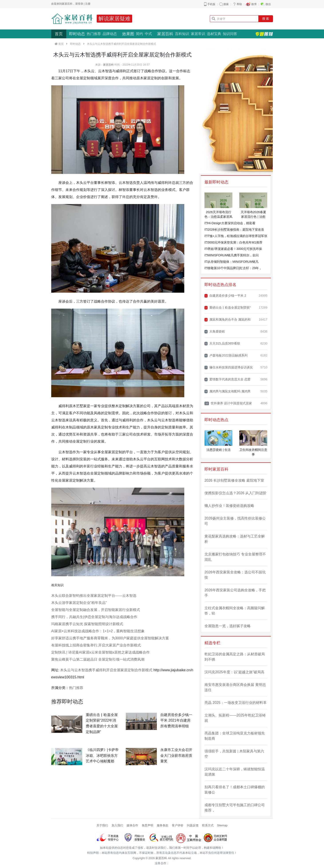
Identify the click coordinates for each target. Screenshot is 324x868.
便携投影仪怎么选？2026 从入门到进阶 (236, 493)
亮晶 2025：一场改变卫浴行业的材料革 (236, 703)
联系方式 (208, 825)
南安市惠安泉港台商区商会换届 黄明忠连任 (235, 687)
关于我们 (102, 825)
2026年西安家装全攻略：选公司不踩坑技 (235, 575)
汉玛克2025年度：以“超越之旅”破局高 (234, 672)
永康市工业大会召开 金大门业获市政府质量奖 (176, 755)
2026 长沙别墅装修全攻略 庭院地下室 (234, 480)
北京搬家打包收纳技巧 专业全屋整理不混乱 (235, 557)
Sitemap (222, 825)
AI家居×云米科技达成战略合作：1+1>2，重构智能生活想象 (98, 631)
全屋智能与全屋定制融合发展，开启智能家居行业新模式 (96, 610)
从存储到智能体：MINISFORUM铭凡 (232, 262)
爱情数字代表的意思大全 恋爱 (228, 379)
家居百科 (165, 34)
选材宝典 (214, 34)
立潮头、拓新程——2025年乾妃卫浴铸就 (235, 718)
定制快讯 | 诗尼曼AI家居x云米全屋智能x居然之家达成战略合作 (100, 652)
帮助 (239, 4)
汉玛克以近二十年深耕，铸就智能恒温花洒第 (235, 772)
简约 (139, 34)
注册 (88, 4)
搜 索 (266, 19)
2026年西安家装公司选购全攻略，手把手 (235, 593)
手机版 (211, 4)
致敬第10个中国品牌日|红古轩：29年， (233, 268)
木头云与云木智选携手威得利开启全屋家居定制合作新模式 (106, 670)
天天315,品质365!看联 (222, 344)
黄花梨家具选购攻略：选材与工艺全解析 (235, 539)
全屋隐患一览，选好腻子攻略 (228, 626)
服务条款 (163, 825)
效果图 (128, 34)
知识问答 (230, 34)
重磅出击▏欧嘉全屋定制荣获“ (228, 308)
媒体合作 (132, 825)
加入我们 (117, 825)
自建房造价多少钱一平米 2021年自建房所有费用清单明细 (176, 720)
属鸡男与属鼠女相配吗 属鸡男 (228, 391)
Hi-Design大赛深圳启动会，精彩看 (230, 223)
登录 (81, 4)
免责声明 (147, 825)
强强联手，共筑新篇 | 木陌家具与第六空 (234, 754)
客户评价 (178, 825)
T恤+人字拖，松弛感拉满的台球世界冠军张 (236, 236)
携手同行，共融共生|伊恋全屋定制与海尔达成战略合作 (94, 617)
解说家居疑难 (114, 18)
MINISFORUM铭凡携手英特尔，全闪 (232, 255)
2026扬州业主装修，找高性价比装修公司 (235, 521)
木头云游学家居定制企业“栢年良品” (79, 603)
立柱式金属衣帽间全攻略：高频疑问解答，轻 (235, 611)
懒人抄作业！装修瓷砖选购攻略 (229, 506)
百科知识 (182, 34)
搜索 (226, 4)
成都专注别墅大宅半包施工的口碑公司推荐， (235, 808)
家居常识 (198, 34)
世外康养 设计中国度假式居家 (228, 403)
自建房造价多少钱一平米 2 (225, 296)
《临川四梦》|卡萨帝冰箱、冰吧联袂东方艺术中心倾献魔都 (102, 755)
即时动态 (77, 34)
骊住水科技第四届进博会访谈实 (229, 367)
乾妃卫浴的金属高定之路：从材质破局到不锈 (235, 657)
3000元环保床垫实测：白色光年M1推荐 (233, 242)
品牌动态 (110, 34)
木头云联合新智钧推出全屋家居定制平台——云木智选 (94, 596)
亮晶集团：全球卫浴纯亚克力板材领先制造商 (235, 736)
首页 (59, 34)
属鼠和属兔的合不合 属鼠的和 (228, 320)
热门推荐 (94, 34)
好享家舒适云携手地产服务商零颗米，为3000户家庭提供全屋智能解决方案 (110, 638)
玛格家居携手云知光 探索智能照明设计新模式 (87, 624)
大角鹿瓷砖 (215, 332)
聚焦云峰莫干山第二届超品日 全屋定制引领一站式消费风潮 (98, 659)
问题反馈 (193, 825)
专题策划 (264, 34)
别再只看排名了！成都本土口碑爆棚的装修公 (235, 790)
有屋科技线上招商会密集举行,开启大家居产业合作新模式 (96, 645)
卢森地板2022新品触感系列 (226, 355)
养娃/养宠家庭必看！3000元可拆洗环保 (233, 249)
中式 (148, 34)
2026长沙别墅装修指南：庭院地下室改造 (234, 230)
